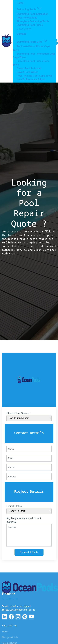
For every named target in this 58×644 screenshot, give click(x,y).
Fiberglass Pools (10, 637)
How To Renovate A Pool (31, 79)
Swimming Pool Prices (30, 25)
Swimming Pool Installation (33, 14)
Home (20, 3)
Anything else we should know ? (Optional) (24, 520)
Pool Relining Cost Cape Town (34, 76)
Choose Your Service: (18, 413)
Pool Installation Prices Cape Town (32, 48)
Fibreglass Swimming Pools (33, 21)
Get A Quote (24, 29)
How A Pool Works (27, 72)
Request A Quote (29, 552)
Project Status (14, 506)
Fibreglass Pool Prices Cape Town (31, 63)
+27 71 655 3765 (10, 599)
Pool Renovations (27, 18)
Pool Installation (9, 643)
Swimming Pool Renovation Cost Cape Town (34, 56)
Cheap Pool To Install (29, 68)
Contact (21, 34)
